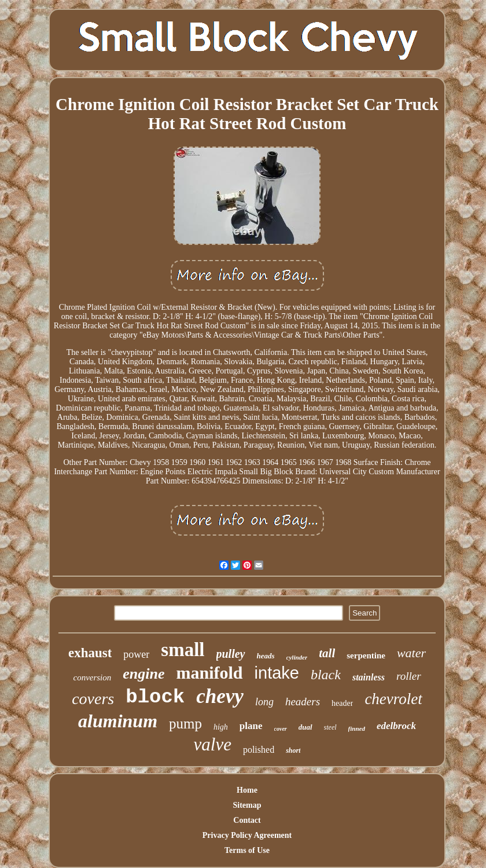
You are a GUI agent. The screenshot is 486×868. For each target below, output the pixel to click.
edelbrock (396, 726)
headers (303, 702)
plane (251, 726)
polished (259, 750)
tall (327, 653)
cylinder (297, 657)
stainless (369, 677)
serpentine (366, 655)
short (293, 750)
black (326, 675)
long (264, 702)
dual (305, 727)
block (155, 697)
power (136, 654)
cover (281, 729)
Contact (247, 820)
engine (143, 674)
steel (330, 727)
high (221, 727)
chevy (220, 696)
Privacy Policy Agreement (247, 835)
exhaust (90, 653)
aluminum (118, 721)
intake (277, 673)
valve (213, 744)
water (411, 653)
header (342, 703)
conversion (92, 677)
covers (93, 699)
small (183, 650)
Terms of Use (247, 850)
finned (357, 728)
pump (185, 724)
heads (266, 656)
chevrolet (393, 699)
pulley (231, 654)
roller (409, 676)
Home (247, 790)
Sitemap (247, 805)
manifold (210, 673)
